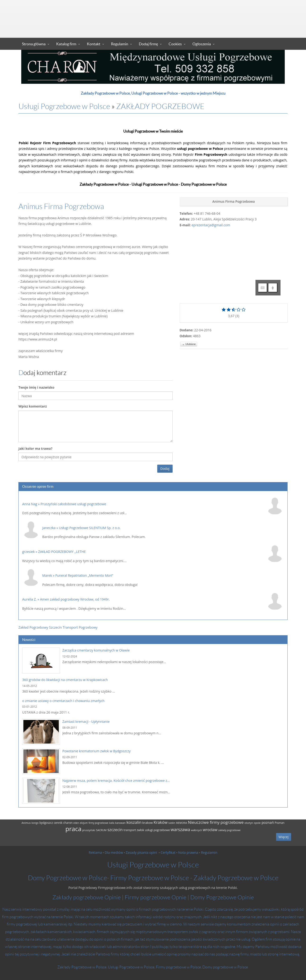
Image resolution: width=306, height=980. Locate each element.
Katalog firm (66, 44)
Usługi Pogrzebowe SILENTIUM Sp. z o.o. (90, 528)
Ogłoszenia (202, 44)
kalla (112, 823)
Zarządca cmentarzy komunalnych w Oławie (96, 650)
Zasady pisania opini (142, 852)
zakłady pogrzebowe (229, 830)
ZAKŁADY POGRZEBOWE (160, 106)
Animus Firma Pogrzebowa (61, 206)
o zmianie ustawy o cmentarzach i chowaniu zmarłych (63, 701)
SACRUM (101, 830)
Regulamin (120, 44)
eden (76, 823)
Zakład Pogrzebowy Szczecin (40, 627)
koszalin (134, 822)
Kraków (161, 822)
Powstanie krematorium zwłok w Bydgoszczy (96, 751)
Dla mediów (114, 852)
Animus (26, 823)
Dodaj (165, 469)
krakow (148, 823)
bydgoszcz (46, 823)
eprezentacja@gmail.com (211, 225)
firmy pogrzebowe (98, 823)
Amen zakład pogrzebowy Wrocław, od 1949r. (75, 599)
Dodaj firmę (148, 44)
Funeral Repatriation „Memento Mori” (84, 575)
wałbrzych (197, 830)
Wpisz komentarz (33, 406)
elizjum (84, 823)
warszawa (180, 829)
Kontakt (94, 44)
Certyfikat (168, 852)
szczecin (115, 830)
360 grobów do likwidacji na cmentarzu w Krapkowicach (65, 680)
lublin (172, 823)
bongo (35, 823)
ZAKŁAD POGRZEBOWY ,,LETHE (62, 552)
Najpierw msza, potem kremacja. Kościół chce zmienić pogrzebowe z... (116, 780)
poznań (268, 822)
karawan (120, 823)
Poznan (279, 823)
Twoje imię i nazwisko (36, 387)
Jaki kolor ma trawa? (35, 448)
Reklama (95, 852)
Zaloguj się (260, 33)
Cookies (175, 44)
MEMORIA (181, 823)
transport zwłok (134, 830)
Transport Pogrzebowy (80, 627)
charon (68, 823)
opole (257, 823)
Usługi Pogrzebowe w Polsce (64, 106)
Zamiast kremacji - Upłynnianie (86, 721)
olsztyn (249, 823)
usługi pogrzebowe (157, 830)
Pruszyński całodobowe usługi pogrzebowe (73, 504)
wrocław (210, 830)
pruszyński (89, 830)
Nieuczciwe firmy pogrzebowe (216, 822)
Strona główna (34, 44)
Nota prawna (188, 852)
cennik (58, 823)
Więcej (284, 837)
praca (73, 829)
